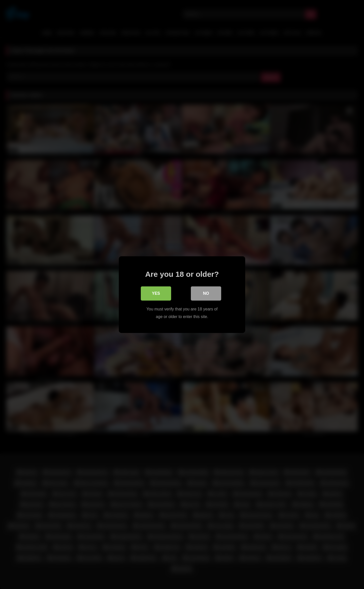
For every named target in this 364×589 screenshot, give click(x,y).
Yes (156, 293)
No (206, 293)
